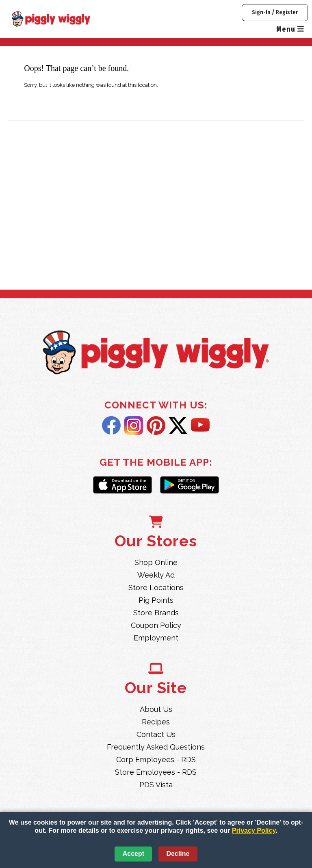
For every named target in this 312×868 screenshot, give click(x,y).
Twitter (178, 425)
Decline (178, 854)
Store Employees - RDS (156, 772)
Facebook (111, 425)
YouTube (200, 425)
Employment (156, 638)
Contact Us (156, 734)
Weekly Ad (156, 575)
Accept (133, 854)
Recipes (156, 722)
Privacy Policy (254, 830)
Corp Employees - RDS (156, 759)
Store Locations (156, 588)
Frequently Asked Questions (156, 747)
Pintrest (156, 425)
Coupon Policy (156, 625)
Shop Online (156, 562)
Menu (290, 29)
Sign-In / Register (275, 12)
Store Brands (156, 613)
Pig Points (156, 600)
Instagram (134, 425)
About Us (156, 709)
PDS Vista (156, 785)
